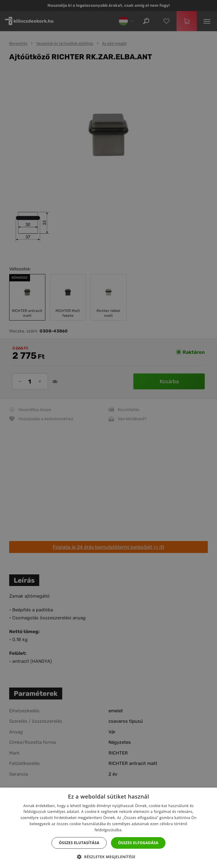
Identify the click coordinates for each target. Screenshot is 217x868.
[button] (108, 857)
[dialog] (108, 434)
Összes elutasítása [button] (79, 843)
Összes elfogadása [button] (138, 843)
